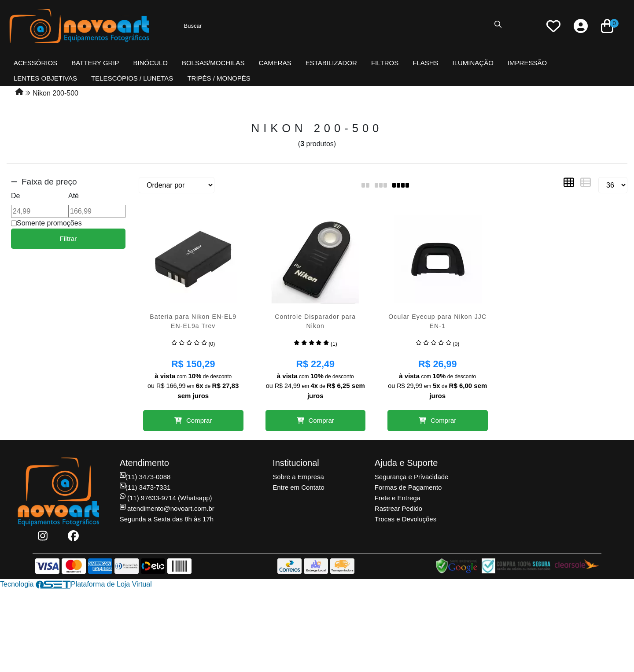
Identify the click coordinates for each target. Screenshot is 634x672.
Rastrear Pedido (398, 508)
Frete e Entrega (398, 498)
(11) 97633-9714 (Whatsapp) (166, 498)
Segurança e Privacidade (412, 477)
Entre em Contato (299, 487)
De (15, 196)
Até (74, 196)
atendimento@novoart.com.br (167, 508)
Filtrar (68, 238)
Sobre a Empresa (298, 477)
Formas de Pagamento (408, 487)
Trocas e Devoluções (405, 519)
